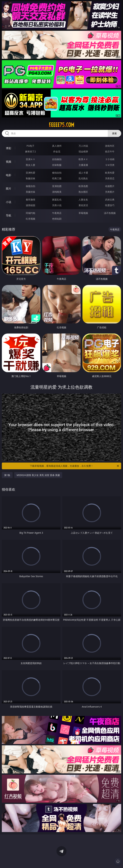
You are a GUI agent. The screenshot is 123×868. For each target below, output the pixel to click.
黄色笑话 (83, 205)
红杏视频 (30, 219)
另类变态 (110, 178)
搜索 (114, 133)
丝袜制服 (57, 165)
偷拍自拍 (57, 173)
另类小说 (57, 205)
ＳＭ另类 (110, 165)
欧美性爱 (110, 173)
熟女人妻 (30, 165)
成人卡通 (83, 173)
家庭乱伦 (57, 200)
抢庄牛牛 (110, 151)
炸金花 (57, 151)
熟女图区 (83, 192)
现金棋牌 (83, 151)
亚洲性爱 (30, 173)
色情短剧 (57, 219)
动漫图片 (110, 186)
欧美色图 (83, 186)
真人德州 (57, 146)
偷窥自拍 (30, 186)
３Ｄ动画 (110, 159)
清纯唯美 (57, 192)
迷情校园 (30, 205)
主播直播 (83, 165)
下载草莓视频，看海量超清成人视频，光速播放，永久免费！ (75, 466)
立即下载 (85, 861)
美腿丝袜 (30, 192)
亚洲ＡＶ (30, 159)
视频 (9, 162)
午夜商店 (57, 213)
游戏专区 (110, 146)
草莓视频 (83, 213)
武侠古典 (110, 200)
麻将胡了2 (30, 151)
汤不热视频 (110, 213)
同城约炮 (30, 213)
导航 (9, 215)
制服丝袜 (30, 178)
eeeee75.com (61, 125)
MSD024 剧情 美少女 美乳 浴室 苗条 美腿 (38, 475)
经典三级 (57, 178)
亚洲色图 (57, 186)
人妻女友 (83, 200)
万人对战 (83, 146)
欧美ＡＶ (83, 159)
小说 (9, 202)
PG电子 (30, 146)
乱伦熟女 (83, 178)
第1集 (7, 475)
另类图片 (110, 192)
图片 (9, 189)
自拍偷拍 (57, 159)
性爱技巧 (110, 205)
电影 (9, 175)
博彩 (9, 148)
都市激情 (30, 200)
